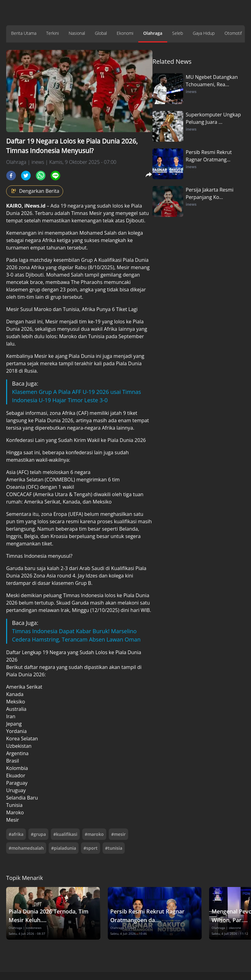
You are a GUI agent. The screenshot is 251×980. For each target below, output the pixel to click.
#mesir (118, 834)
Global (101, 33)
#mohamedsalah (26, 848)
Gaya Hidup (204, 33)
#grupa (38, 834)
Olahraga (153, 33)
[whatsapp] (41, 176)
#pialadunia (64, 848)
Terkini (53, 33)
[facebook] (11, 176)
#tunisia (114, 848)
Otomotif (233, 33)
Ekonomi (125, 33)
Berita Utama (24, 33)
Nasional (77, 33)
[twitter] (26, 176)
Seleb (178, 33)
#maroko (94, 834)
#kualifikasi (65, 834)
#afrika (16, 834)
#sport (91, 848)
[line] (55, 176)
